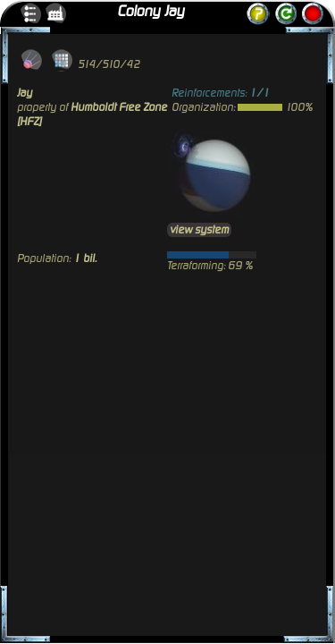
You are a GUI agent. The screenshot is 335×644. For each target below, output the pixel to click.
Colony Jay (151, 12)
